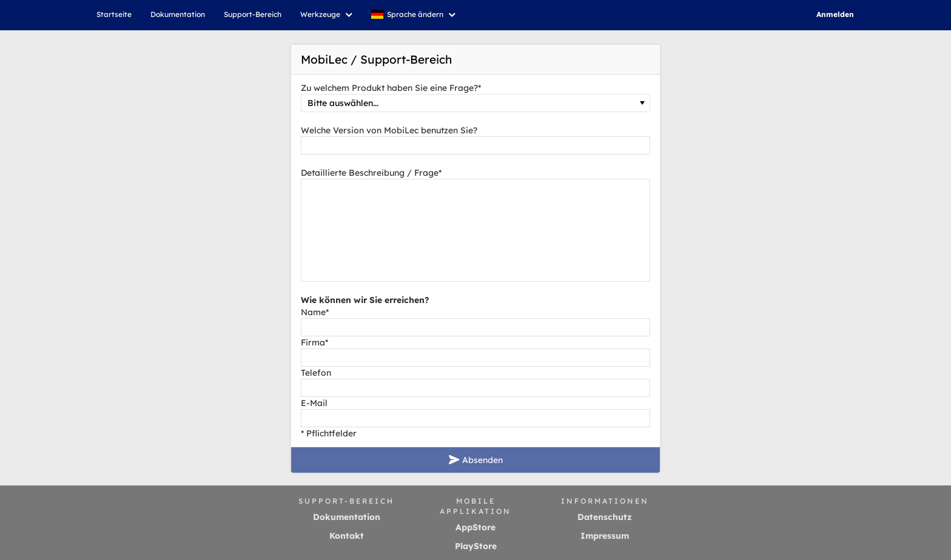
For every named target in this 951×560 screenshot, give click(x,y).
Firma (314, 342)
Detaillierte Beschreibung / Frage (371, 173)
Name (315, 312)
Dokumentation (347, 517)
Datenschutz (605, 517)
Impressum (605, 536)
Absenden (476, 460)
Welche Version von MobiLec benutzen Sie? (389, 130)
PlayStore (476, 546)
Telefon (316, 373)
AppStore (475, 527)
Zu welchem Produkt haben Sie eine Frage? (391, 88)
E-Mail (314, 403)
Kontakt (347, 536)
